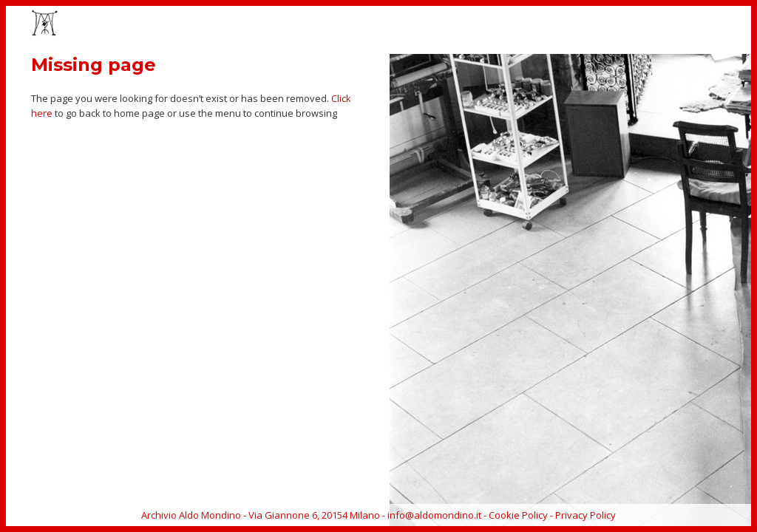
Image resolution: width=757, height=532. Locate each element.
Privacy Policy (585, 515)
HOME (366, 24)
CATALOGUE (546, 24)
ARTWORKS (424, 24)
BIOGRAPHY (616, 24)
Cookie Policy (518, 515)
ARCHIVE (678, 24)
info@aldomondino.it (434, 515)
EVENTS (485, 24)
